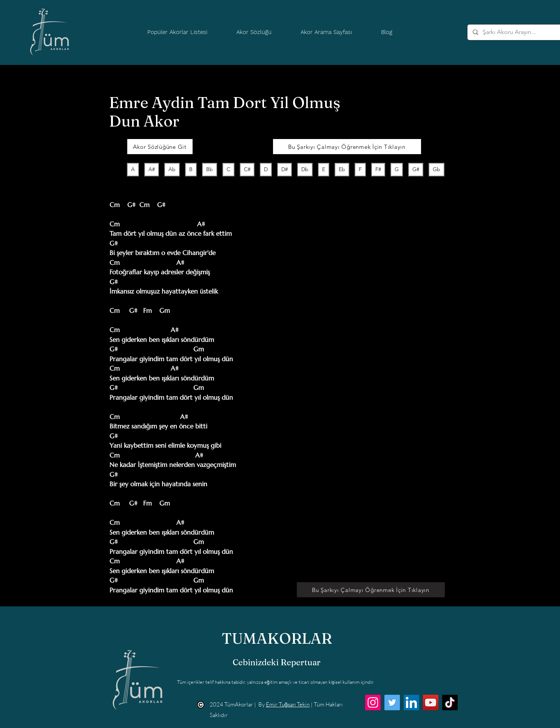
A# (151, 169)
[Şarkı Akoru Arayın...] (517, 32)
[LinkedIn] (411, 702)
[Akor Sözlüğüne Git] (160, 147)
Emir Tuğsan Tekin (288, 704)
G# (416, 169)
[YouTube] (431, 702)
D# (284, 169)
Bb (209, 169)
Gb (436, 169)
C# (247, 169)
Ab (172, 169)
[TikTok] (450, 702)
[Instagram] (373, 702)
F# (378, 169)
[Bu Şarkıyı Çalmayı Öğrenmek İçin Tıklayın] (347, 147)
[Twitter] (392, 702)
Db (305, 169)
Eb (342, 169)
